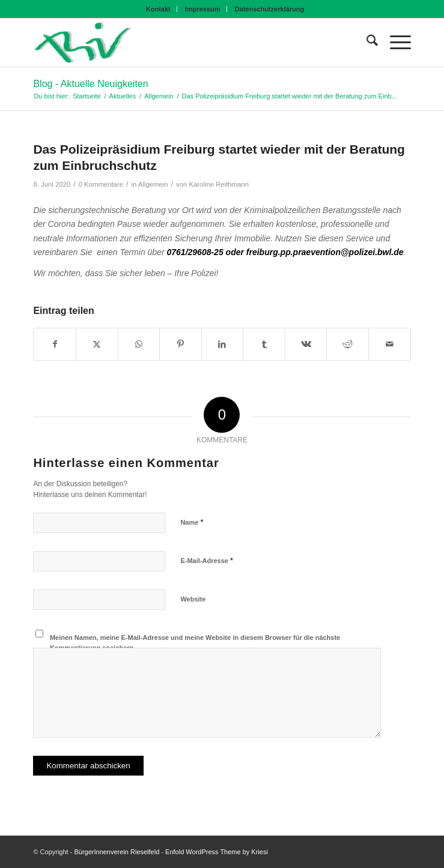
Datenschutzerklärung (270, 9)
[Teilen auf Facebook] (55, 344)
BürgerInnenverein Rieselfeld (117, 852)
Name (192, 522)
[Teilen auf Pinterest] (181, 344)
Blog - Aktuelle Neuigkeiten (90, 84)
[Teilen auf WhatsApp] (139, 344)
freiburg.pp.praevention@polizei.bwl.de (325, 252)
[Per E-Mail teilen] (390, 344)
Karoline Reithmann (219, 184)
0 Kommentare (101, 184)
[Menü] (394, 43)
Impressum (203, 9)
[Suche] (366, 43)
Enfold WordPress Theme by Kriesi (217, 852)
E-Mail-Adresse (207, 560)
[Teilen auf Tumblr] (264, 344)
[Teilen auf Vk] (306, 344)
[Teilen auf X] (97, 344)
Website (193, 599)
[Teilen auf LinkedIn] (223, 344)
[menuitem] (159, 9)
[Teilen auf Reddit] (348, 344)
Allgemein (153, 184)
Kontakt (158, 9)
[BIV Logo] (184, 43)
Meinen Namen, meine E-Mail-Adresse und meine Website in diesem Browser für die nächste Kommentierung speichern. (195, 643)
